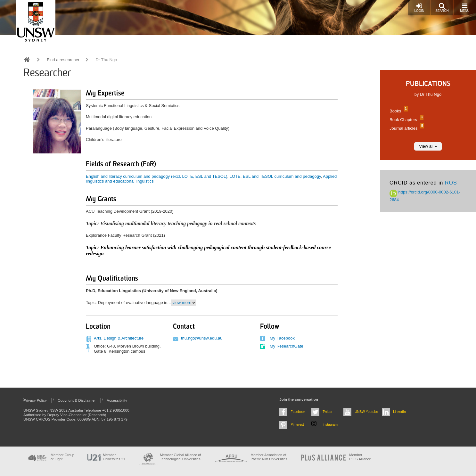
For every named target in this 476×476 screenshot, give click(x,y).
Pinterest (297, 424)
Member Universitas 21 (114, 457)
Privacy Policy (35, 400)
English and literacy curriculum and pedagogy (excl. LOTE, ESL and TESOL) (157, 176)
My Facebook (282, 338)
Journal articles (406, 128)
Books (398, 111)
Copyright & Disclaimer (77, 400)
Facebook (298, 412)
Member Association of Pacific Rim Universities (269, 457)
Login (419, 8)
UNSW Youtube (366, 412)
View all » (428, 146)
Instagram (330, 424)
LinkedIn (399, 412)
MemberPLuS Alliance (360, 457)
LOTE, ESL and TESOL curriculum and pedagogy (275, 176)
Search (442, 8)
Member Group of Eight (62, 457)
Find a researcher (63, 60)
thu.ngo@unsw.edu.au (202, 338)
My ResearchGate (287, 346)
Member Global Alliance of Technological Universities (180, 457)
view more (182, 303)
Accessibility (117, 400)
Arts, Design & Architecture (119, 338)
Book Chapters (406, 120)
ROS (451, 183)
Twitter (328, 412)
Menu (465, 8)
